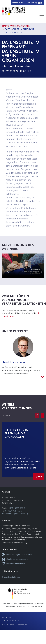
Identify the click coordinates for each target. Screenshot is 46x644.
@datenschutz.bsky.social (15, 559)
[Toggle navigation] (42, 16)
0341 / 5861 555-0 (17, 508)
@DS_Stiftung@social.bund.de (17, 555)
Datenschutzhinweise (11, 620)
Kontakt (23, 2)
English (31, 2)
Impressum (6, 617)
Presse (15, 2)
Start (5, 26)
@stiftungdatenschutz (13, 564)
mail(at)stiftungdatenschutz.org (15, 514)
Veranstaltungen (20, 26)
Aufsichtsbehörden (11, 577)
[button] (42, 415)
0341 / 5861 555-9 (14, 511)
